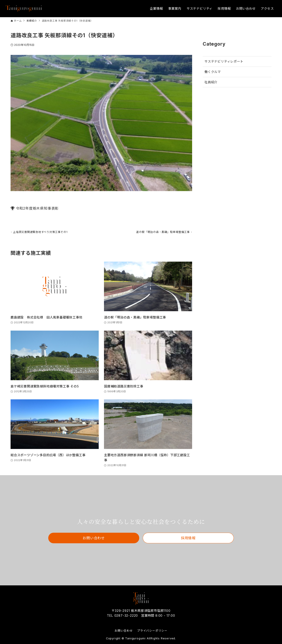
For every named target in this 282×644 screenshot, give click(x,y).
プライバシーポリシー (152, 631)
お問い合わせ (124, 631)
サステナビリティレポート (224, 61)
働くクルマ (213, 72)
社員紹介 (211, 82)
